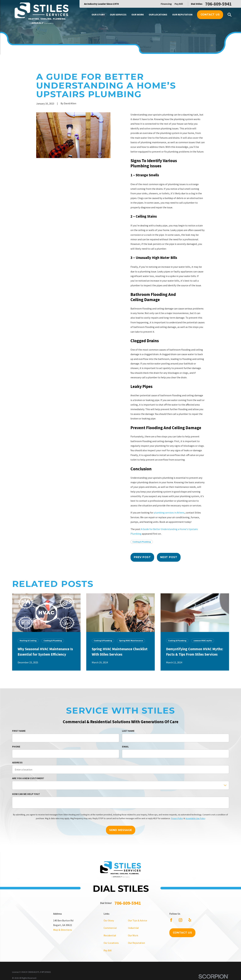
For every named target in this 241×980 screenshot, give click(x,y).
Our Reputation (136, 943)
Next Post (169, 557)
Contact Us (210, 14)
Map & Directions (63, 930)
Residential (110, 935)
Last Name (128, 731)
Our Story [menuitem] (98, 14)
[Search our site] (230, 15)
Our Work (133, 935)
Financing (166, 4)
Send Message (121, 830)
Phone (16, 747)
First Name (19, 731)
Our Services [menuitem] (118, 14)
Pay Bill (179, 4)
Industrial (133, 928)
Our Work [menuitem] (138, 14)
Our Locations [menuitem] (158, 14)
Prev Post (142, 557)
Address (17, 762)
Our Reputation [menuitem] (182, 14)
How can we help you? (26, 794)
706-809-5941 (218, 4)
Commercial (110, 928)
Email (125, 747)
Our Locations (111, 943)
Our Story (109, 920)
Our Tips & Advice (138, 920)
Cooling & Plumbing (142, 542)
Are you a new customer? (28, 778)
